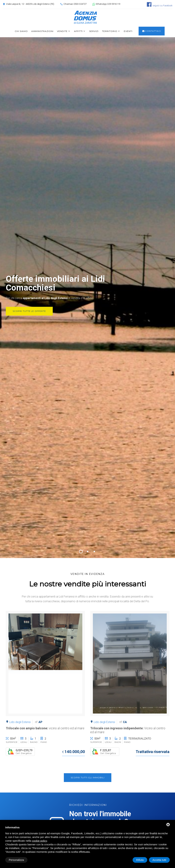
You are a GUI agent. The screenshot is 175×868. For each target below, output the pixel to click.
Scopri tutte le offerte (29, 315)
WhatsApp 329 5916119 (108, 4)
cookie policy (40, 841)
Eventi (128, 31)
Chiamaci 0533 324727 (75, 4)
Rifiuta (140, 860)
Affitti (78, 31)
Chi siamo (21, 31)
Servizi (94, 31)
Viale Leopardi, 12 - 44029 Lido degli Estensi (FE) (30, 4)
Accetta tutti (159, 860)
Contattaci (152, 31)
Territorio (110, 31)
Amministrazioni (42, 31)
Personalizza (16, 860)
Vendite (62, 31)
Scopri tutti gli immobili (88, 778)
